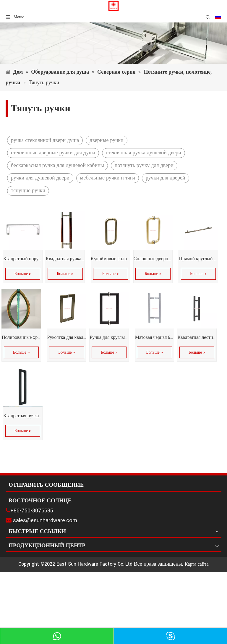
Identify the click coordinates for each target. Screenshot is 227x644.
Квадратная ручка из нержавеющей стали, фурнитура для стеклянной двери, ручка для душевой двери (65, 259)
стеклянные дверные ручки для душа (53, 153)
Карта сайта (197, 564)
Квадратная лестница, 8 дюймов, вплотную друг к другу (197, 338)
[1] (113, 43)
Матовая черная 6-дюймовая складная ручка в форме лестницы (155, 338)
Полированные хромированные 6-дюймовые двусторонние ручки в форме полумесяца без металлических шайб (21, 338)
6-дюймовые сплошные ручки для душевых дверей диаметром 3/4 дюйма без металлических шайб (111, 259)
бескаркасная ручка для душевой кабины (57, 165)
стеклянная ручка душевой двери (144, 153)
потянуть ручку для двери (144, 165)
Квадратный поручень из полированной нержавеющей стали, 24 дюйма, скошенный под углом (23, 259)
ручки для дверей (166, 178)
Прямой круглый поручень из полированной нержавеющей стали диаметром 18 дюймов (198, 259)
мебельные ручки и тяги (108, 178)
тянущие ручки (28, 191)
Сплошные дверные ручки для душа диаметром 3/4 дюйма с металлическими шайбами (153, 259)
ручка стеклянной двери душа (45, 140)
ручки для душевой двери (40, 178)
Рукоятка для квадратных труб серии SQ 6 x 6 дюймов (67, 338)
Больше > (23, 274)
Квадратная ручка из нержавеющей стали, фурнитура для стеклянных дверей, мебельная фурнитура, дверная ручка (23, 416)
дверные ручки (106, 140)
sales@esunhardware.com (45, 520)
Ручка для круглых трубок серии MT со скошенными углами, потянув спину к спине (109, 338)
